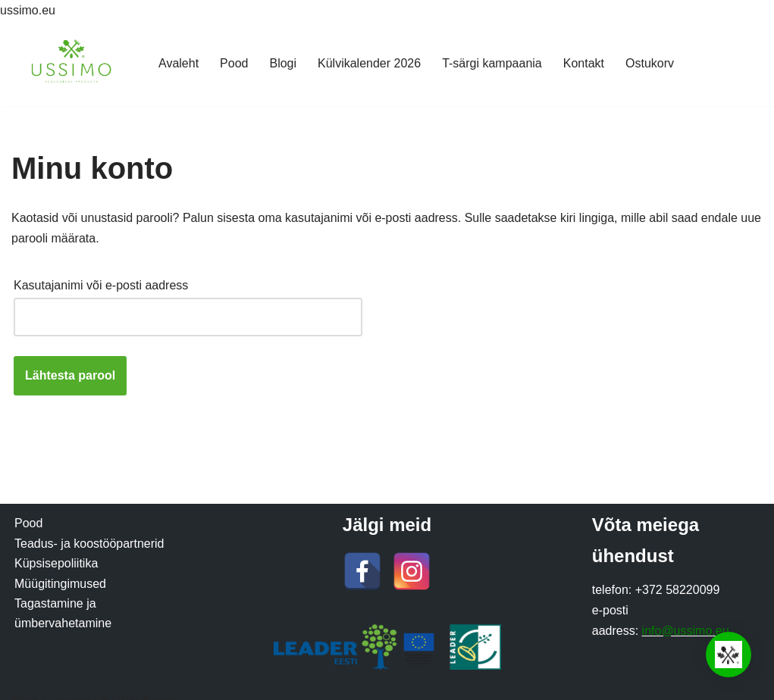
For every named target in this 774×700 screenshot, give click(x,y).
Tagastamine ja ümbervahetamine (63, 613)
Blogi (283, 63)
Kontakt (584, 63)
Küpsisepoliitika (56, 563)
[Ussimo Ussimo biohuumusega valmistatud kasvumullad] (72, 63)
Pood (234, 63)
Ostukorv (650, 63)
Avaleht (179, 63)
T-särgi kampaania (492, 63)
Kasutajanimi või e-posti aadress (105, 283)
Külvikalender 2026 (369, 63)
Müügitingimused (60, 584)
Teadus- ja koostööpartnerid (89, 544)
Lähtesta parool (70, 375)
